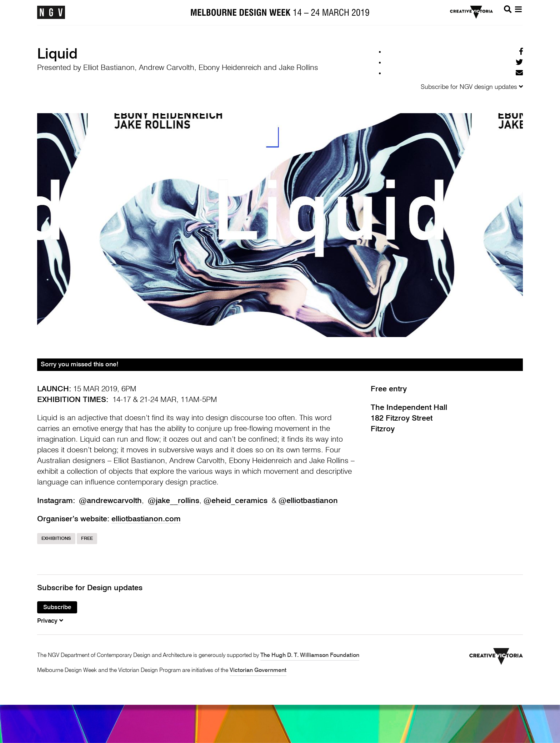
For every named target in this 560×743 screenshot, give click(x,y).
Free (87, 539)
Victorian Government (258, 671)
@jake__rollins (174, 501)
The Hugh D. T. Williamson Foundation (310, 656)
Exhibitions (56, 539)
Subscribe (57, 608)
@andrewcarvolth (110, 501)
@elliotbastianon (308, 501)
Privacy (50, 621)
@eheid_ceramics (236, 501)
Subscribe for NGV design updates (472, 87)
